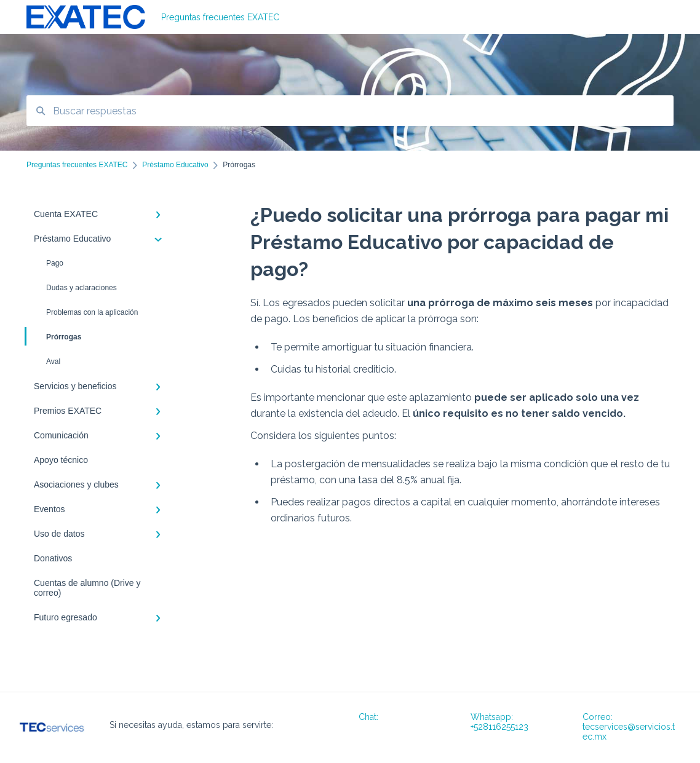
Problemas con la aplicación (92, 312)
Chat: (368, 717)
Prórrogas (54, 336)
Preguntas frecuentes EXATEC (220, 17)
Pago (55, 263)
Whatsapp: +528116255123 (499, 722)
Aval (53, 362)
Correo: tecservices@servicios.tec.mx (629, 727)
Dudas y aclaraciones (82, 288)
